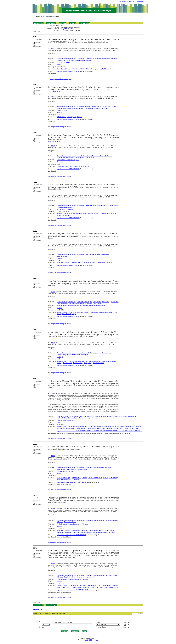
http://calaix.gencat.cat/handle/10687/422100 (71, 482)
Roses (59, 65)
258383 (53, 49)
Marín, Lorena (78, 363)
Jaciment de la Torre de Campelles (68, 160)
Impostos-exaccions (121, 416)
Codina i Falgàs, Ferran (64, 312)
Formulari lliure (138, 614)
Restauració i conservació (86, 577)
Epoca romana (113, 205)
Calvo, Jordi (88, 363)
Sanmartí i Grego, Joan (72, 532)
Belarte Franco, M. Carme (107, 532)
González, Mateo (98, 363)
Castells (105, 106)
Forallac (59, 112)
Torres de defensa (98, 156)
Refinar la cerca (68, 29)
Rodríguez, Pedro (108, 69)
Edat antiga (68, 207)
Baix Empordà (71, 209)
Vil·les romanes (71, 469)
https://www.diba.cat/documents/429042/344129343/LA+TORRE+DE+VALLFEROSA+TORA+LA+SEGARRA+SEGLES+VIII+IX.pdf (100, 431)
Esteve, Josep (124, 428)
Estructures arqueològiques (84, 60)
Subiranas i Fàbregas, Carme (83, 427)
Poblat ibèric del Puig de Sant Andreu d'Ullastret (72, 306)
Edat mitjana (104, 108)
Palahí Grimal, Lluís (78, 69)
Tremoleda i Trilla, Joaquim (70, 479)
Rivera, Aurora (67, 363)
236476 (53, 394)
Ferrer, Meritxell (72, 361)
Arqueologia (81, 59)
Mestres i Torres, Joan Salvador (76, 428)
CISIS (86, 640)
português (123, 1)
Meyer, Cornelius (77, 263)
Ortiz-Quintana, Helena (93, 69)
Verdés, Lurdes (134, 428)
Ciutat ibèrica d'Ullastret (97, 306)
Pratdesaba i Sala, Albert (65, 166)
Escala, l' (60, 357)
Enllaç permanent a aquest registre (61, 79)
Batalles (60, 207)
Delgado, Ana (61, 361)
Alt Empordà (61, 209)
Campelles (60, 162)
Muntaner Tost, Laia (94, 586)
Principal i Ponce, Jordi (64, 214)
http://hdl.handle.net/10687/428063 (68, 72)
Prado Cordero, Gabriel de (98, 312)
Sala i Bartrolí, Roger (64, 69)
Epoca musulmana (63, 416)
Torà (58, 422)
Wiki (97, 640)
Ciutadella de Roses (63, 62)
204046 (53, 456)
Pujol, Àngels (77, 117)
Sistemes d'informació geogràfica (97, 205)
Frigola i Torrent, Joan (95, 478)
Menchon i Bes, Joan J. (64, 427)
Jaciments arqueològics (93, 59)
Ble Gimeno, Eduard (63, 215)
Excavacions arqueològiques (66, 59)
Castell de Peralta (63, 110)
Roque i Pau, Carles (97, 587)
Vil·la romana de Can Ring (65, 471)
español (129, 1)
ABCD (90, 640)
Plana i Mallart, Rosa (64, 587)
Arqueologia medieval (84, 106)
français (140, 1)
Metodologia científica (109, 59)
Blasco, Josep (119, 427)
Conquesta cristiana (100, 416)
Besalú (59, 473)
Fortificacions (61, 60)
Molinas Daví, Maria (80, 586)
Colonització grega (63, 355)
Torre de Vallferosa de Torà (66, 420)
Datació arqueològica (71, 418)
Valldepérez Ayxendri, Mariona (104, 427)
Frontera (110, 416)
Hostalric (60, 258)
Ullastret (59, 308)
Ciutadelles (70, 60)
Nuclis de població (86, 303)
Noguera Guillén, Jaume (89, 532)
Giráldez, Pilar (130, 427)
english (135, 1)
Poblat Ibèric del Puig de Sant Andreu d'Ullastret (72, 524)
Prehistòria (106, 302)
